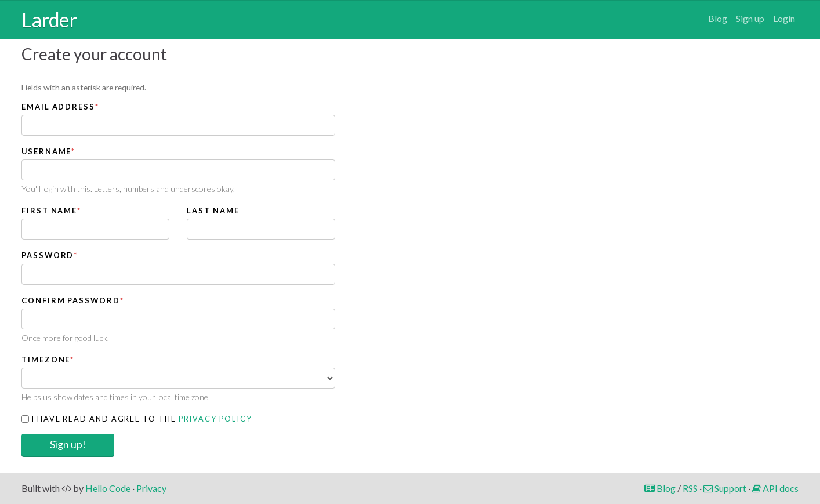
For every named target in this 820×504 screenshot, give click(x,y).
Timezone (48, 360)
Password (50, 255)
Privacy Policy (215, 419)
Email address (60, 107)
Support (725, 488)
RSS (690, 488)
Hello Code (108, 488)
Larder (49, 19)
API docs (775, 488)
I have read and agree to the (137, 419)
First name (51, 211)
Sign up (750, 18)
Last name (213, 211)
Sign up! (68, 444)
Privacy (151, 488)
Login (784, 18)
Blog (718, 18)
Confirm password (73, 300)
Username (48, 151)
